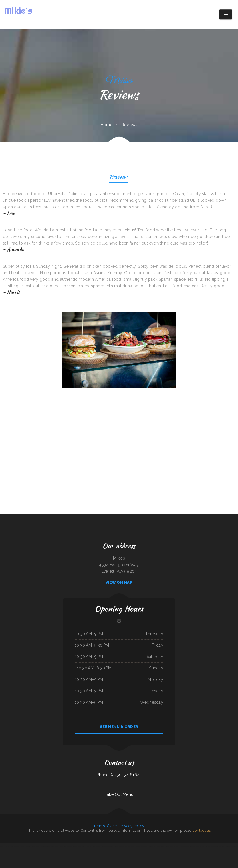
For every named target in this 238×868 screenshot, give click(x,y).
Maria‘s (87, 853)
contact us (202, 831)
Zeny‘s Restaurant (67, 847)
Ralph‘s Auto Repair (61, 853)
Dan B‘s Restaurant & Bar (143, 853)
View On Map (119, 583)
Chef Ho (48, 853)
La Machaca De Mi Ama (40, 847)
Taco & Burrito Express (103, 853)
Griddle (98, 847)
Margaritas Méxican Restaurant (91, 847)
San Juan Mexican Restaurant (76, 847)
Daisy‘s (83, 847)
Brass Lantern (205, 853)
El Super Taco (103, 847)
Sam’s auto (83, 853)
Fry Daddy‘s (180, 853)
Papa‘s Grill (118, 853)
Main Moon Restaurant (19, 853)
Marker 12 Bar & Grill (32, 853)
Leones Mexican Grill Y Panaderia (134, 847)
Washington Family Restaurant (196, 853)
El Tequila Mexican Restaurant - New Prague (114, 847)
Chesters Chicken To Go (76, 853)
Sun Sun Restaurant (14, 847)
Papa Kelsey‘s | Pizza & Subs (186, 847)
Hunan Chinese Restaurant (41, 853)
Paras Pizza (178, 847)
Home (107, 125)
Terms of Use (105, 826)
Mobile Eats (125, 847)
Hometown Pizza (160, 853)
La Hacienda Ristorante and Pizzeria (212, 847)
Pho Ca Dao (203, 847)
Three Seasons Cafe (186, 853)
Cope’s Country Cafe (223, 847)
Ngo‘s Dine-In (220, 853)
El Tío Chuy (61, 847)
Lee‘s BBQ (229, 847)
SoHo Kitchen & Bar (144, 847)
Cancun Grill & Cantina (112, 853)
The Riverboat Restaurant (94, 853)
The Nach (198, 847)
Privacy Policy (132, 826)
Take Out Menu (119, 795)
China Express (167, 853)
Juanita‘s (26, 853)
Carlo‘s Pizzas (151, 847)
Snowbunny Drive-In (173, 853)
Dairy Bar (194, 847)
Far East (149, 853)
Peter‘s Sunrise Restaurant (31, 847)
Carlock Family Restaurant (5, 847)
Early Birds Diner (134, 853)
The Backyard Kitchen (22, 847)
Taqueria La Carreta (227, 853)
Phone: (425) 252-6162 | (119, 775)
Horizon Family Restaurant (165, 847)
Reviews (118, 178)
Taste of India (173, 847)
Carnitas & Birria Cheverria (212, 853)
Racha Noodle (156, 847)
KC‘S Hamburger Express (126, 853)
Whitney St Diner (54, 853)
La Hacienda (154, 853)
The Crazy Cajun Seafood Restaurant (52, 847)
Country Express (69, 853)
